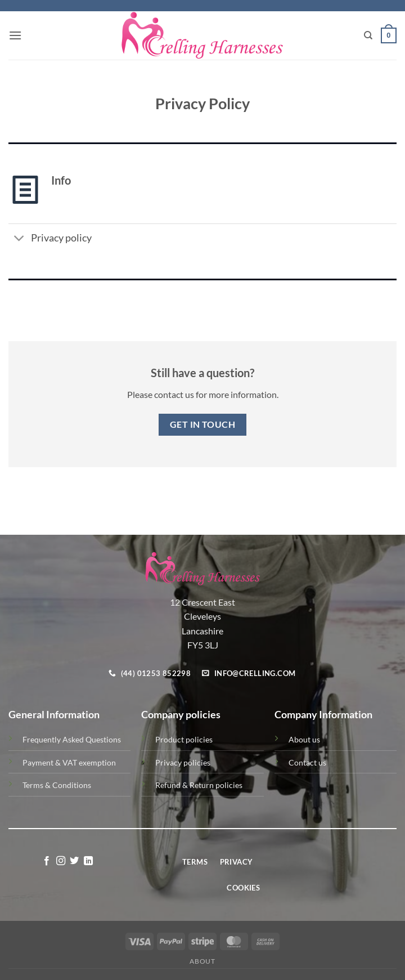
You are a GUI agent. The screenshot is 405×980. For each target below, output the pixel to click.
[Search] (368, 35)
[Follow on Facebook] (47, 861)
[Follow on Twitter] (74, 861)
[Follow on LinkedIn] (88, 861)
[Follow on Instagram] (61, 861)
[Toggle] (19, 239)
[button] (15, 35)
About (202, 961)
